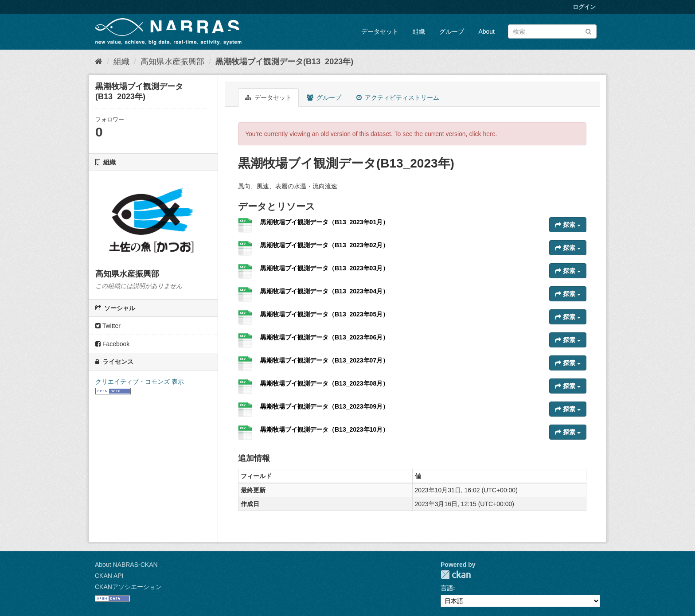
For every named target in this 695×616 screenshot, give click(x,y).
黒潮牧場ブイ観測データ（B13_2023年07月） (324, 360)
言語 (447, 588)
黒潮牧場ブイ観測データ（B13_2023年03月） (324, 268)
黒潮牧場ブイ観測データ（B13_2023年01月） (324, 222)
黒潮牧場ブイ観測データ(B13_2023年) (284, 62)
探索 (568, 225)
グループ (452, 31)
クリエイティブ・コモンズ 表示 (140, 382)
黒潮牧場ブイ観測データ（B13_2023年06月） (324, 337)
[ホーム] (99, 62)
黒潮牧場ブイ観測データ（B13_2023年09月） (324, 406)
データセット (380, 31)
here (489, 134)
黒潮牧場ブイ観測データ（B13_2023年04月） (324, 291)
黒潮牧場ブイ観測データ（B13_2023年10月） (324, 429)
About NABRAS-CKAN (126, 565)
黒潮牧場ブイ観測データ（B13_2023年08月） (324, 383)
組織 (419, 31)
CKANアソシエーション (128, 587)
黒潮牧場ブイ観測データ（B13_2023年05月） (324, 314)
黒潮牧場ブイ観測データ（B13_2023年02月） (324, 245)
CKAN (456, 575)
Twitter (108, 326)
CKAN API (109, 576)
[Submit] (588, 31)
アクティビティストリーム (398, 97)
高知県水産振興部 (172, 62)
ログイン (584, 7)
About (486, 31)
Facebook (112, 344)
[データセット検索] (552, 31)
